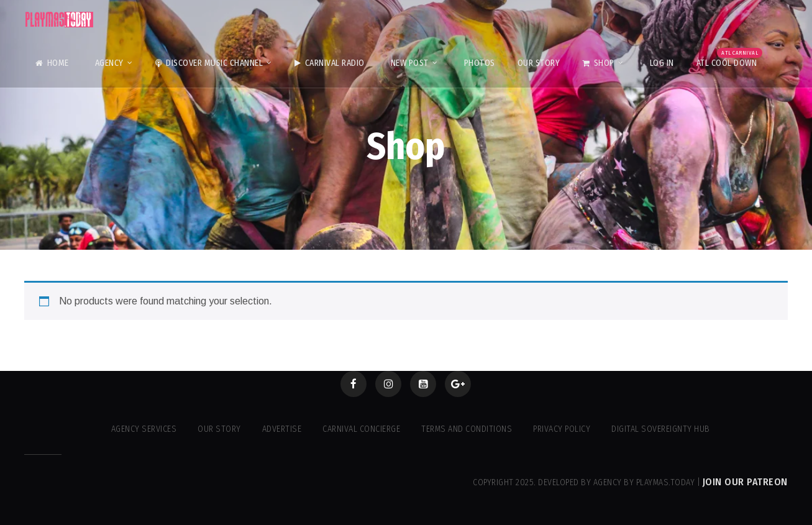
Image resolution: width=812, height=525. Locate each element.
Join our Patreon (745, 482)
